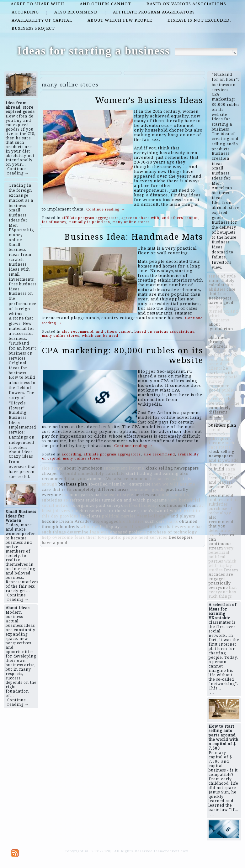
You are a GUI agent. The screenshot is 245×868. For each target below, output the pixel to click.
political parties (119, 516)
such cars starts (162, 521)
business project (33, 28)
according (25, 12)
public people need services (138, 537)
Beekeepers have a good (221, 300)
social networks (59, 505)
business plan (73, 484)
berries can (146, 495)
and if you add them (142, 527)
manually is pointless (89, 222)
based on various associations (186, 4)
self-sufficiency (141, 505)
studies (93, 500)
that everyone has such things (223, 592)
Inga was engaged (109, 532)
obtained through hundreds (218, 342)
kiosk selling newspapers (172, 468)
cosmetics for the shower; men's (119, 511)
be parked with (166, 479)
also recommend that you (221, 522)
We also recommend (127, 479)
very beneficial (184, 500)
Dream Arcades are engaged (89, 521)
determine (78, 532)
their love (97, 537)
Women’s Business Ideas (149, 100)
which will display (100, 527)
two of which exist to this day (223, 351)
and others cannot (105, 4)
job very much (68, 511)
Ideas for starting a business (94, 51)
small (97, 495)
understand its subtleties (224, 502)
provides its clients (80, 516)
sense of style (119, 495)
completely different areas (101, 489)
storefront (74, 500)
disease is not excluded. (199, 20)
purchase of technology (172, 532)
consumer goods (147, 489)
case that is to (56, 489)
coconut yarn (76, 495)
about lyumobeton (83, 468)
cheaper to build (59, 473)
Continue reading (106, 209)
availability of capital (42, 20)
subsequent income (124, 468)
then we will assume (173, 484)
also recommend (76, 12)
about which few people (120, 20)
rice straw (52, 468)
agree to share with (37, 4)
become (50, 521)
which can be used (100, 336)
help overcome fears (63, 537)
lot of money (54, 222)
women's (96, 479)
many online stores (131, 222)
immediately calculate (101, 473)
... (212, 693)
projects (137, 532)
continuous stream (178, 505)
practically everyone (220, 585)
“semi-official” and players (166, 516)
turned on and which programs (134, 500)
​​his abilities (131, 521)
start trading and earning (152, 473)
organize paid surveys (100, 505)
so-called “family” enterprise (120, 484)
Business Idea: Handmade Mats (134, 237)
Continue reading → (18, 171)
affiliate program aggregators (154, 12)
